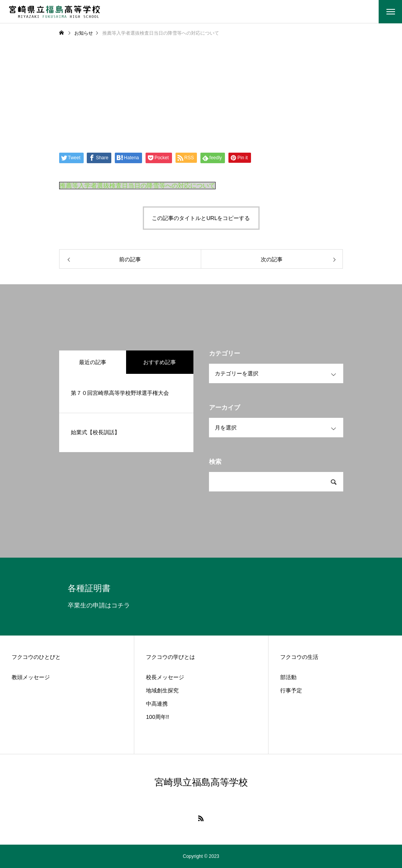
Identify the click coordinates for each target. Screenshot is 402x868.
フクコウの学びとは (170, 657)
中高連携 (157, 704)
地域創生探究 (162, 690)
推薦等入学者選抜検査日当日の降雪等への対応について (137, 186)
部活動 (288, 677)
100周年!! (157, 717)
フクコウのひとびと (36, 657)
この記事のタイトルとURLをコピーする (201, 218)
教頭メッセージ (31, 677)
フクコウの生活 (299, 657)
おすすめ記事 (160, 362)
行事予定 (291, 690)
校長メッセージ (165, 677)
